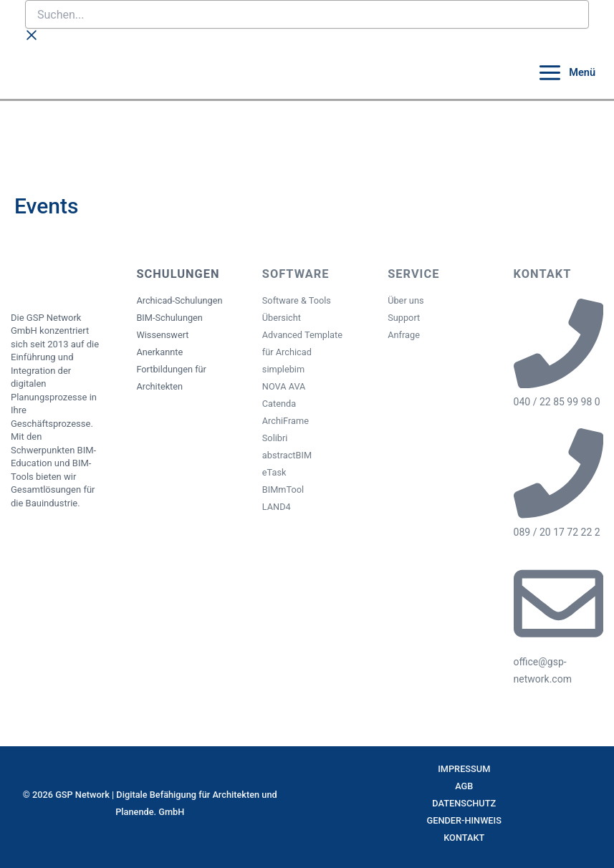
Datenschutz (464, 803)
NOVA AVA (284, 386)
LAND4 (277, 507)
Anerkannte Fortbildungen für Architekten (171, 369)
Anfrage (404, 335)
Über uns (406, 300)
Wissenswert (162, 335)
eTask (274, 472)
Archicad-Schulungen (179, 300)
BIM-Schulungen (169, 318)
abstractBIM (287, 455)
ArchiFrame (286, 421)
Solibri (275, 438)
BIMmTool (283, 490)
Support (404, 318)
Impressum (464, 769)
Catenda (279, 404)
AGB (464, 786)
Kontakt (464, 838)
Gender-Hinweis (464, 820)
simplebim (283, 369)
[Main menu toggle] (566, 73)
